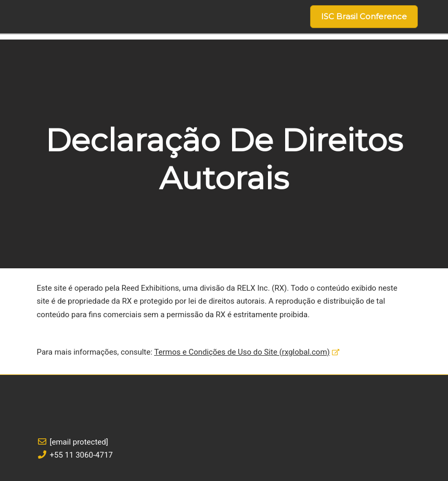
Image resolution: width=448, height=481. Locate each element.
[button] (364, 17)
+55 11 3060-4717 (81, 455)
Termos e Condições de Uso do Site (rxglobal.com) (242, 352)
